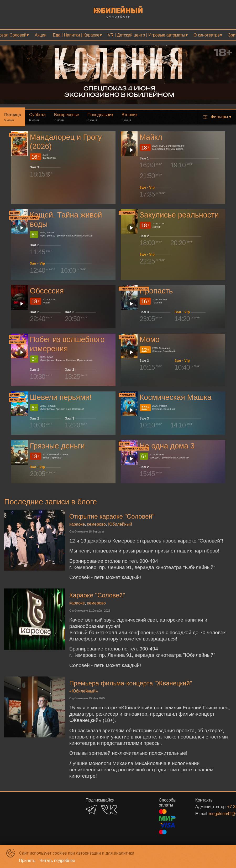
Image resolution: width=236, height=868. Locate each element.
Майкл (151, 137)
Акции (41, 35)
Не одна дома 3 (167, 446)
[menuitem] (41, 35)
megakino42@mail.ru (214, 814)
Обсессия (47, 291)
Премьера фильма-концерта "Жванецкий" (131, 683)
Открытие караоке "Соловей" (112, 516)
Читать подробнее (57, 861)
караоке (77, 524)
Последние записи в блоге (51, 502)
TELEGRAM (91, 810)
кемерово (96, 524)
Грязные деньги (57, 446)
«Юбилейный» (84, 691)
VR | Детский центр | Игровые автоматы (146, 35)
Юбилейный (120, 524)
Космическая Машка (175, 397)
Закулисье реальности (179, 215)
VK (109, 810)
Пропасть (156, 291)
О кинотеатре (207, 35)
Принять (27, 861)
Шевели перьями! (61, 397)
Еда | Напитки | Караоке (76, 35)
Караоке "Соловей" (97, 595)
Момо (149, 339)
